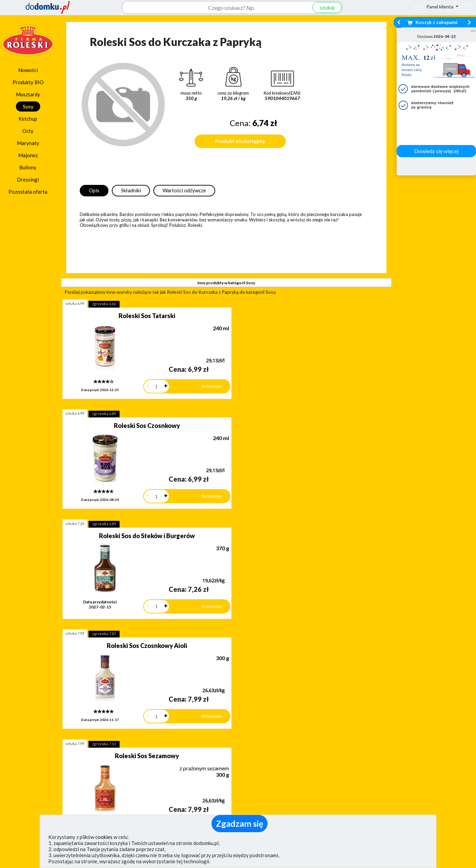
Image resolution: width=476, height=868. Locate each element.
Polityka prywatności (270, 792)
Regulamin (257, 783)
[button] (21, 704)
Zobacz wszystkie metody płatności (181, 738)
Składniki (131, 190)
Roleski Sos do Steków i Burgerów (322, 318)
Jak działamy (260, 773)
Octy (28, 131)
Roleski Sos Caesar (217, 519)
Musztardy (28, 94)
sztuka (75, 303)
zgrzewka (104, 304)
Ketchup (28, 119)
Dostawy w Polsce (296, 738)
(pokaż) (158, 813)
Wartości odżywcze (184, 190)
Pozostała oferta (28, 192)
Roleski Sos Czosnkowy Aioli (111, 417)
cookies (104, 837)
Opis (94, 190)
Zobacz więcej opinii (68, 744)
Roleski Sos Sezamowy (217, 417)
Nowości (28, 70)
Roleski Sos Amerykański (322, 417)
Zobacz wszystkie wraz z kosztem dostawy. (412, 738)
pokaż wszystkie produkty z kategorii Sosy (226, 612)
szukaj (323, 7)
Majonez (28, 155)
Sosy (28, 106)
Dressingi (28, 179)
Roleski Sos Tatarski (111, 316)
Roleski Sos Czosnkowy (217, 316)
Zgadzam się (240, 823)
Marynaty (28, 143)
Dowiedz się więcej (436, 151)
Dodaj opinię (65, 733)
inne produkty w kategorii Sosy (226, 283)
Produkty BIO (28, 82)
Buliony (28, 167)
